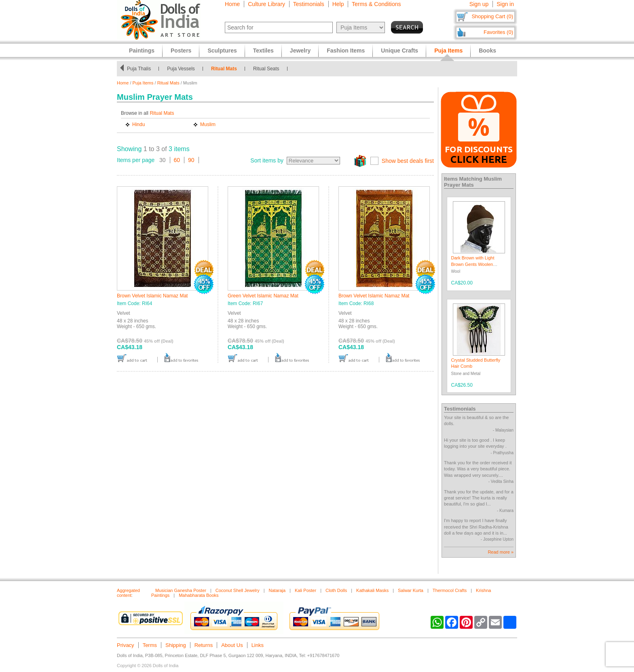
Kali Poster (305, 590)
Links (258, 645)
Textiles (263, 51)
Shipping (176, 645)
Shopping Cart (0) (492, 16)
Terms (150, 645)
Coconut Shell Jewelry (238, 590)
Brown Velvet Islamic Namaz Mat (152, 296)
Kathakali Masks (372, 590)
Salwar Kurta (411, 590)
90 (191, 160)
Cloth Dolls (336, 590)
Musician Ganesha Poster (181, 590)
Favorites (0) (498, 32)
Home (232, 4)
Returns (204, 645)
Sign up (479, 4)
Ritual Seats (281, 69)
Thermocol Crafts (450, 590)
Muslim (208, 124)
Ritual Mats (239, 69)
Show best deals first (408, 161)
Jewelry (300, 51)
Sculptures (222, 51)
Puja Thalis (154, 69)
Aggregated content (128, 593)
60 (177, 160)
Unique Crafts (399, 51)
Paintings (142, 51)
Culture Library (266, 4)
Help (338, 4)
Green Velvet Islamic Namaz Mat (263, 296)
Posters (181, 51)
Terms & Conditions (376, 4)
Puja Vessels (196, 69)
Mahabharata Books (199, 595)
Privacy (126, 645)
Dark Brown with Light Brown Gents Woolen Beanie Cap (473, 264)
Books (487, 51)
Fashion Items (346, 51)
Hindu (138, 124)
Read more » (501, 552)
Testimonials (309, 4)
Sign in (505, 4)
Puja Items (143, 83)
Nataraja (277, 590)
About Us (232, 645)
